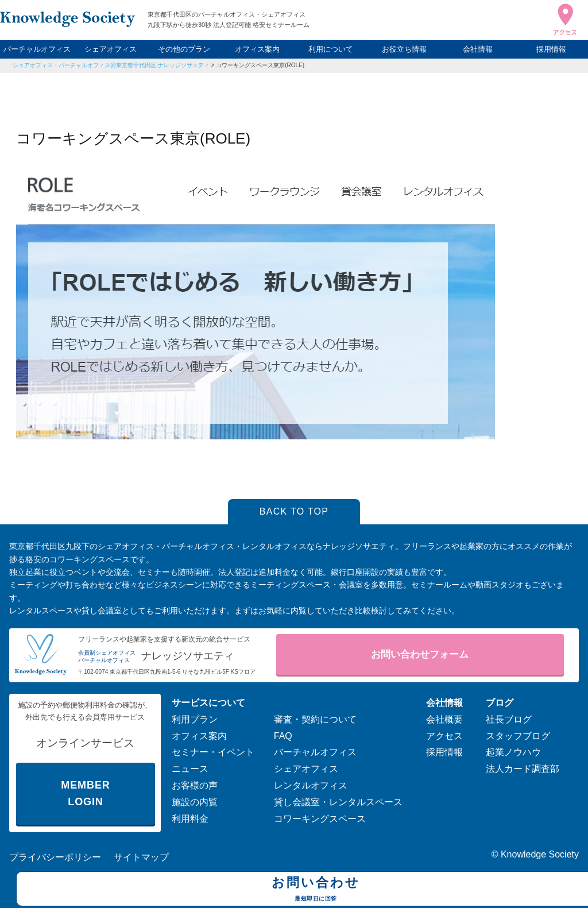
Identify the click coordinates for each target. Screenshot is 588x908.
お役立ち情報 (404, 49)
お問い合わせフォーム (420, 654)
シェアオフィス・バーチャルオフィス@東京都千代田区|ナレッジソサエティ (111, 65)
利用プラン (195, 719)
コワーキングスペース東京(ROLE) (260, 65)
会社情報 (478, 49)
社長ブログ (509, 719)
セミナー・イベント (213, 752)
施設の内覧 (195, 802)
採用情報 (551, 49)
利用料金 (190, 819)
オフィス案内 (257, 49)
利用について (331, 49)
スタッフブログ (518, 736)
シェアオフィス (111, 49)
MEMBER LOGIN (85, 793)
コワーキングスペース (320, 819)
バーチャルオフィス (37, 49)
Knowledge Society (540, 854)
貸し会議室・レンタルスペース (338, 802)
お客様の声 (195, 785)
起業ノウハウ (513, 752)
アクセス (444, 736)
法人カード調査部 (523, 769)
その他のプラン (184, 49)
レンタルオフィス (311, 785)
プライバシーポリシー (55, 857)
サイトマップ (141, 857)
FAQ (283, 736)
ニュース (190, 769)
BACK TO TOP (294, 511)
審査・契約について (315, 719)
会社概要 (444, 719)
